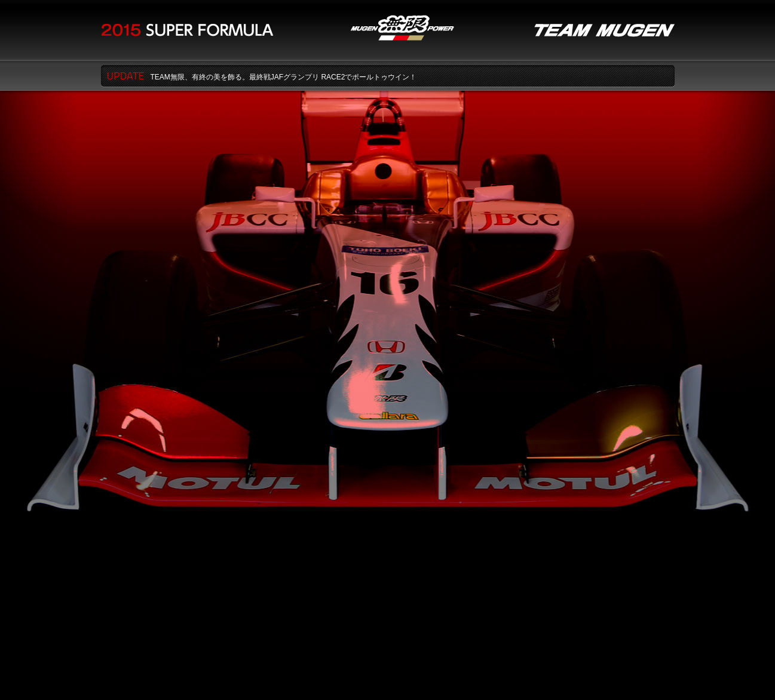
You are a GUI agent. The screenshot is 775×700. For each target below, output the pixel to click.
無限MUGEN (402, 28)
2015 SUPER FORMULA (187, 30)
